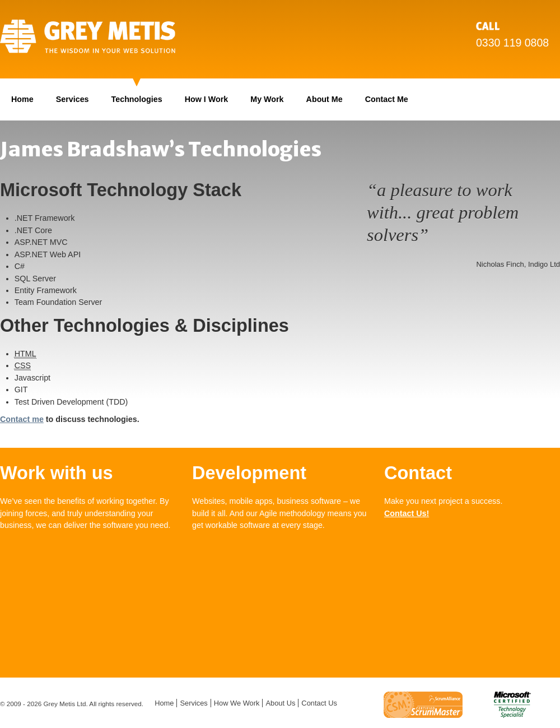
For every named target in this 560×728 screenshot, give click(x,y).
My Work (267, 99)
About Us (280, 703)
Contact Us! (407, 513)
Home (22, 99)
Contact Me (387, 99)
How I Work (207, 99)
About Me (325, 99)
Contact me (22, 419)
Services (73, 99)
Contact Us (319, 703)
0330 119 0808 (512, 43)
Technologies (137, 99)
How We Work (237, 703)
